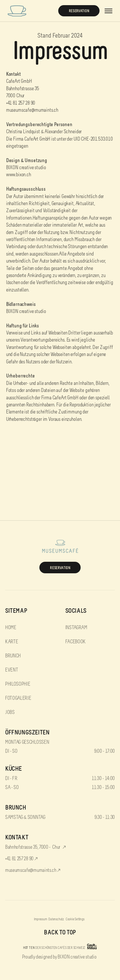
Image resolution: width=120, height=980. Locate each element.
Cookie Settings (75, 919)
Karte (12, 642)
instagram (76, 627)
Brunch (13, 656)
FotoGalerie (18, 698)
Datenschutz (56, 919)
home (11, 627)
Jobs (10, 712)
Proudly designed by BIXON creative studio (59, 957)
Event (12, 670)
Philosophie (18, 684)
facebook (76, 642)
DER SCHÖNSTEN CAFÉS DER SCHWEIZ (54, 948)
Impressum (40, 919)
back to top (60, 932)
